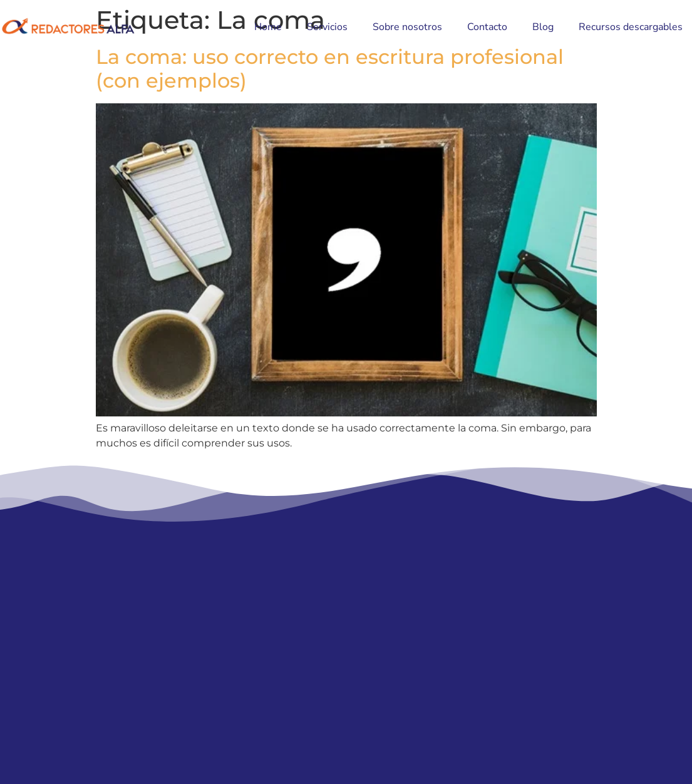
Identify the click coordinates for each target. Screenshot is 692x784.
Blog (543, 27)
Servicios (327, 27)
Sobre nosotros (407, 27)
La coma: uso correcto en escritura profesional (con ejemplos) (330, 69)
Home (268, 27)
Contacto (487, 27)
